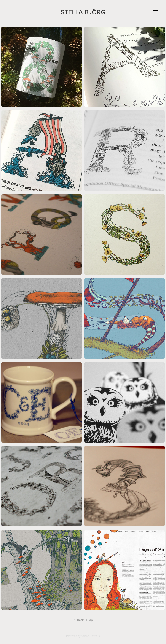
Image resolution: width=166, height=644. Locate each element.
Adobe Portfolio (90, 636)
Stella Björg (83, 12)
